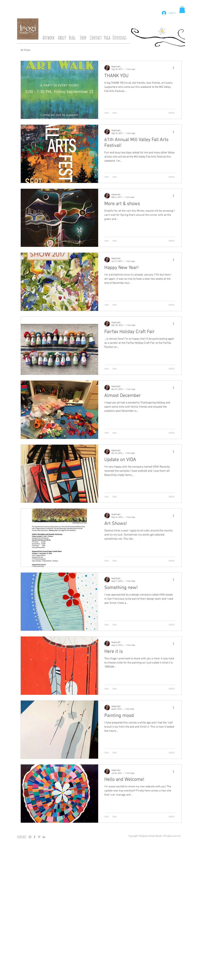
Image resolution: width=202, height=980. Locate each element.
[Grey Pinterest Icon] (39, 837)
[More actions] (175, 68)
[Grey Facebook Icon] (35, 837)
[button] (182, 10)
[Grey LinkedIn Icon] (44, 837)
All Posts (25, 50)
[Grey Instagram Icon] (30, 837)
